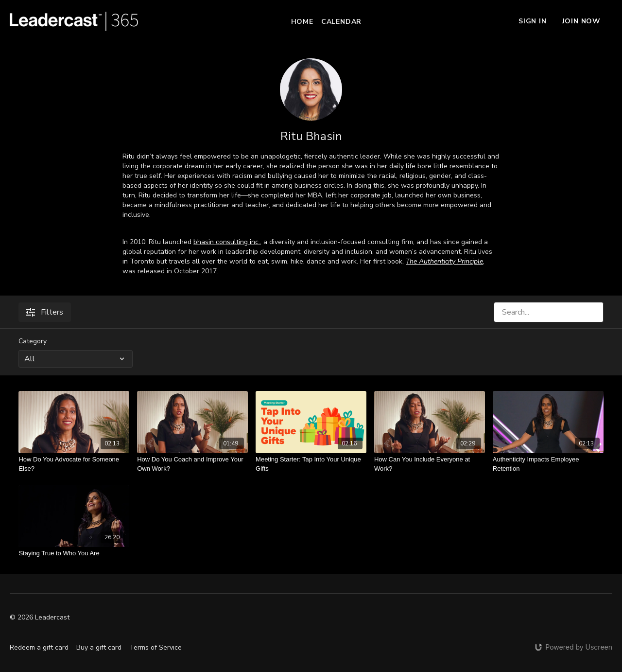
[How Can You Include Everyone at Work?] (430, 464)
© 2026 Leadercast (40, 618)
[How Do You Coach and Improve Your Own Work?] (192, 464)
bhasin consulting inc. (227, 242)
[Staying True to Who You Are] (74, 553)
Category (33, 341)
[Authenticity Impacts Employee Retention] (548, 464)
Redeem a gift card (39, 647)
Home (302, 22)
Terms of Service (155, 647)
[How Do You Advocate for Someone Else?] (74, 464)
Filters (45, 312)
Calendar (341, 22)
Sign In (533, 21)
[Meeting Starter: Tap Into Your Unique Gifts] (311, 464)
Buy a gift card (99, 647)
